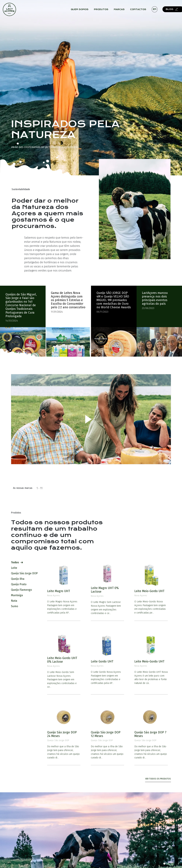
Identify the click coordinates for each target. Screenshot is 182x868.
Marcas (120, 10)
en (156, 10)
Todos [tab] (17, 561)
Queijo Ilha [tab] (19, 577)
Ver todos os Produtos (158, 777)
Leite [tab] (15, 566)
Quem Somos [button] (81, 10)
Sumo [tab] (16, 605)
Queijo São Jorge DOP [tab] (26, 572)
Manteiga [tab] (18, 594)
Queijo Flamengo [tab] (23, 588)
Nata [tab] (15, 599)
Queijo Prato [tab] (20, 583)
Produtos (102, 10)
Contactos (139, 10)
